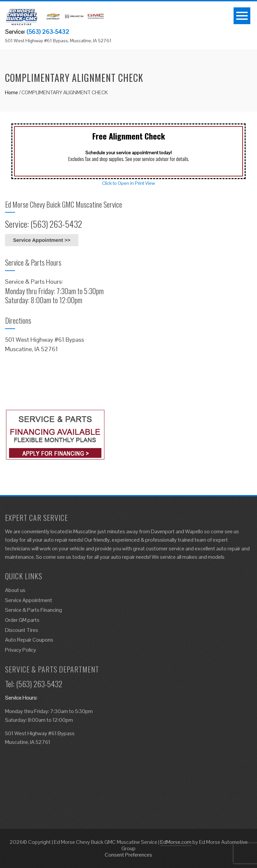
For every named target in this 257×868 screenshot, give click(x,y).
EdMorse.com (176, 842)
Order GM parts (22, 620)
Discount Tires (22, 630)
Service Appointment (29, 600)
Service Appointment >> (42, 240)
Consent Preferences (128, 855)
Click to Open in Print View (128, 183)
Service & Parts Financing (33, 610)
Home (12, 92)
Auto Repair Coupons (29, 640)
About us (15, 590)
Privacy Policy (21, 650)
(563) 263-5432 (48, 32)
